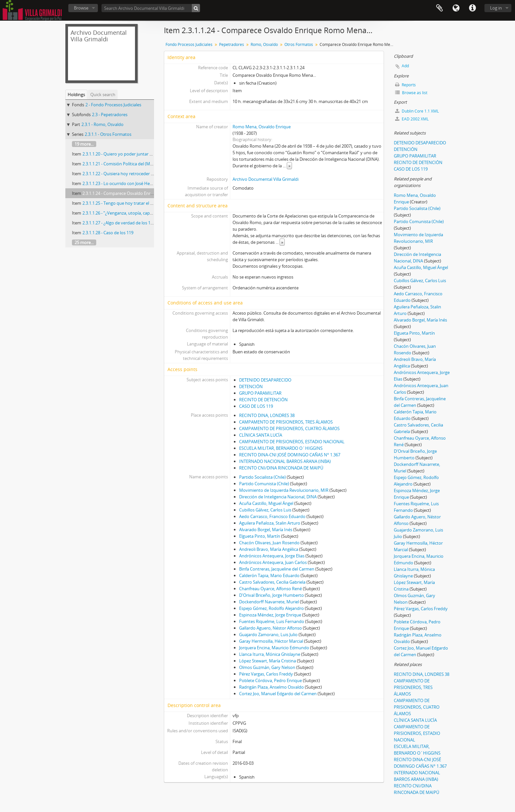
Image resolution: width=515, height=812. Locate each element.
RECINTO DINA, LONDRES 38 (267, 415)
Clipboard (439, 8)
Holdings (76, 94)
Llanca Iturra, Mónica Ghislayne (270, 654)
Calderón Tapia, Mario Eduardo (269, 575)
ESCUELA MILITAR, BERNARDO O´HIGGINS (281, 448)
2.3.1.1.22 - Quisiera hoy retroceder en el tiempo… (130, 174)
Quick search (103, 94)
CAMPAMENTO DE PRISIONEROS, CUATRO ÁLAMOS (289, 428)
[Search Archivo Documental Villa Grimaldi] (151, 8)
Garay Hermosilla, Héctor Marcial (271, 641)
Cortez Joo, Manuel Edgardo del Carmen (278, 694)
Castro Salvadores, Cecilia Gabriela (272, 582)
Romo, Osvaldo (264, 44)
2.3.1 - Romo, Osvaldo (102, 124)
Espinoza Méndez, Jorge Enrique (270, 615)
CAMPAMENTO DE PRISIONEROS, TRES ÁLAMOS (286, 422)
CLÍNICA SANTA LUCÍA (261, 435)
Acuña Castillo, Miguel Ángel (266, 503)
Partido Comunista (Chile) (264, 484)
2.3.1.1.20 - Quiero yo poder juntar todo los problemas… (137, 154)
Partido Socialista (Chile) (262, 477)
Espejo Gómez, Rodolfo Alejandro (271, 608)
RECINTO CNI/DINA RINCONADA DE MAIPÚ (281, 468)
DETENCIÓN (251, 386)
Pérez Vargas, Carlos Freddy (266, 674)
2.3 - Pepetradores (110, 115)
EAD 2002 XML (412, 119)
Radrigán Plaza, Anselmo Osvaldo (271, 687)
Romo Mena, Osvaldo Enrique (262, 127)
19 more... (84, 144)
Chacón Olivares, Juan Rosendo (269, 543)
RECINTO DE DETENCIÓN (263, 400)
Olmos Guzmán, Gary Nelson (267, 667)
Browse (81, 8)
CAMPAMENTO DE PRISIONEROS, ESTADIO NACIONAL (292, 442)
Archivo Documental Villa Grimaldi (266, 179)
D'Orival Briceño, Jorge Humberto (271, 595)
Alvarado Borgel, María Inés (266, 530)
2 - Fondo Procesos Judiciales (113, 105)
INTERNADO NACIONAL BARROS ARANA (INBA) (285, 461)
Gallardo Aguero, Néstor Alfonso (270, 628)
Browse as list (411, 93)
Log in (496, 8)
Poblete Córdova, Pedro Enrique (270, 680)
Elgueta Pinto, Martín (260, 536)
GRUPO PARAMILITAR (260, 393)
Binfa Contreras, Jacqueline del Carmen (277, 569)
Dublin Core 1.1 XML (417, 111)
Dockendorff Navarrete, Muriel (269, 602)
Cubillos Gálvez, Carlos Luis (265, 510)
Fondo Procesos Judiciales (189, 44)
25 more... (84, 242)
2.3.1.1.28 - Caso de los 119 (108, 233)
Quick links (472, 8)
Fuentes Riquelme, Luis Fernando (272, 621)
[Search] (196, 8)
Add (405, 66)
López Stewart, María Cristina (268, 661)
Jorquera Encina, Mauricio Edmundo (274, 648)
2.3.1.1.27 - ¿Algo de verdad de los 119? (120, 223)
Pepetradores (232, 44)
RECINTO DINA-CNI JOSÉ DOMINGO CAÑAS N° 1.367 (290, 455)
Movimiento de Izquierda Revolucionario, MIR (284, 490)
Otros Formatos (299, 44)
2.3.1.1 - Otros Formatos (108, 134)
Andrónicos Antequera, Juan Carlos (273, 562)
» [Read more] (289, 166)
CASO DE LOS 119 (256, 406)
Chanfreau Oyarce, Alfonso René (270, 589)
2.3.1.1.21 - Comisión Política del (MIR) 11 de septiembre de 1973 (144, 164)
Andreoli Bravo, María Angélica (269, 549)
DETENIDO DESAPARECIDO (265, 380)
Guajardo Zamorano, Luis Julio (268, 635)
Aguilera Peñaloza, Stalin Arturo (270, 523)
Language (456, 8)
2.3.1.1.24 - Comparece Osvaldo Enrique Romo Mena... (135, 193)
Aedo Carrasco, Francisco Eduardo (272, 516)
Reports (405, 85)
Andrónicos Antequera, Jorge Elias (272, 556)
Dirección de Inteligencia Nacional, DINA (278, 497)
